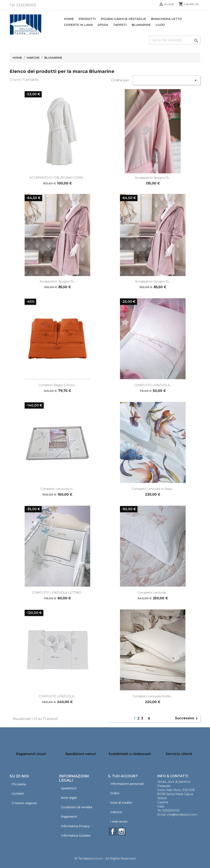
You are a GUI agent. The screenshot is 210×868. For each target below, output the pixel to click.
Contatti (18, 794)
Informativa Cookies (76, 836)
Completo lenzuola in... (57, 489)
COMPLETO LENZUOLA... (153, 385)
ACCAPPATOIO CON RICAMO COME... (57, 178)
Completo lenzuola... (153, 593)
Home (69, 19)
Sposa (103, 25)
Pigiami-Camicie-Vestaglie (123, 19)
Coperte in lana (78, 25)
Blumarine (141, 25)
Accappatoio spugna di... (153, 178)
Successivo (187, 718)
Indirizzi (116, 812)
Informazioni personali (127, 784)
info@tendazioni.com (182, 815)
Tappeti (120, 25)
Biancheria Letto (166, 19)
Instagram (122, 831)
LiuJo (160, 25)
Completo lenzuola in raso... (153, 489)
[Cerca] (175, 40)
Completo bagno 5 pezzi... (57, 385)
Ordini (115, 793)
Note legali (69, 798)
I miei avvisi (119, 822)
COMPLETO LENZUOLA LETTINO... (57, 593)
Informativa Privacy (75, 826)
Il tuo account (123, 776)
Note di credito (121, 803)
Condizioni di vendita (76, 807)
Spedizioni (69, 788)
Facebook (113, 831)
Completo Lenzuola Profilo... (153, 696)
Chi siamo (19, 784)
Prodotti (87, 19)
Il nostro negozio (24, 803)
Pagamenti (69, 817)
